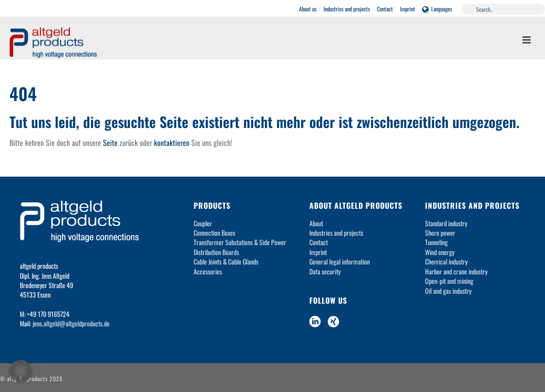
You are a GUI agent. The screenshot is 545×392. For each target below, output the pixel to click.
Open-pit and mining (449, 281)
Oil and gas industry (448, 291)
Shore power (440, 233)
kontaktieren (172, 143)
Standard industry (446, 223)
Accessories (208, 271)
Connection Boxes (214, 233)
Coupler (203, 223)
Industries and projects (336, 233)
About (316, 223)
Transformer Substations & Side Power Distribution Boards (240, 247)
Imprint (318, 252)
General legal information (340, 261)
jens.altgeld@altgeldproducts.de (71, 323)
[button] (21, 371)
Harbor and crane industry (456, 271)
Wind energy (440, 252)
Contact (319, 242)
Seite (110, 143)
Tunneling (436, 242)
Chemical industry (446, 261)
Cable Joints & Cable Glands (226, 261)
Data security (325, 271)
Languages (437, 9)
